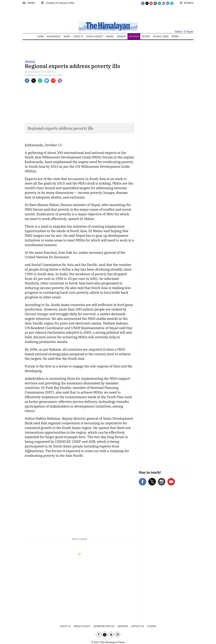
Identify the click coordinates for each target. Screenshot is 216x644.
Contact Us (137, 626)
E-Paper (189, 32)
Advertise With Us (104, 626)
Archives (123, 626)
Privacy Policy (82, 626)
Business (30, 61)
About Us (65, 626)
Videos (179, 32)
